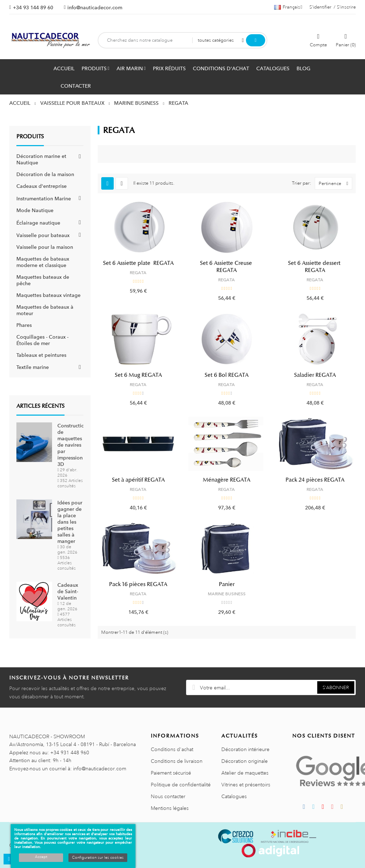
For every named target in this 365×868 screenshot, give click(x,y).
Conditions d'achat (172, 749)
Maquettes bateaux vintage (48, 295)
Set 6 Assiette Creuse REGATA (227, 267)
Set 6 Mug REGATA (138, 375)
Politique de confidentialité (181, 785)
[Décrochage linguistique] (288, 7)
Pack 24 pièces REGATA (315, 480)
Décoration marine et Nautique (41, 159)
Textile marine (33, 367)
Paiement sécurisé (171, 773)
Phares (24, 325)
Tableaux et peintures (41, 355)
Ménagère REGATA (227, 480)
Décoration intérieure (245, 749)
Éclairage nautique (38, 223)
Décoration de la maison (45, 174)
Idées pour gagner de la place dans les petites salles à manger (70, 522)
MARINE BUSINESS (227, 594)
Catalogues (234, 796)
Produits (30, 137)
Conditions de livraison (177, 761)
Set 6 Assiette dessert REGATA (315, 267)
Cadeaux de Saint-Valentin (68, 591)
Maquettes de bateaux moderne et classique (43, 262)
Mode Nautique (35, 210)
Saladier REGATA (315, 375)
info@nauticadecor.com (95, 7)
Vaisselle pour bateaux (43, 235)
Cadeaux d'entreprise (42, 186)
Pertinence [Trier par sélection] (335, 183)
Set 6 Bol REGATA (227, 375)
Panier (227, 584)
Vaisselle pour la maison (45, 247)
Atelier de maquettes (245, 773)
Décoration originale (245, 761)
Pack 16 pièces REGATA (138, 584)
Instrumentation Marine (44, 199)
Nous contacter (168, 796)
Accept (41, 857)
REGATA (138, 273)
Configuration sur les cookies (98, 858)
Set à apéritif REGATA (138, 480)
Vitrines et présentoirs (246, 785)
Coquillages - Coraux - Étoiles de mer (42, 340)
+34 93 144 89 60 (33, 7)
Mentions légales (170, 808)
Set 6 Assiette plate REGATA (138, 263)
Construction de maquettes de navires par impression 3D (72, 445)
